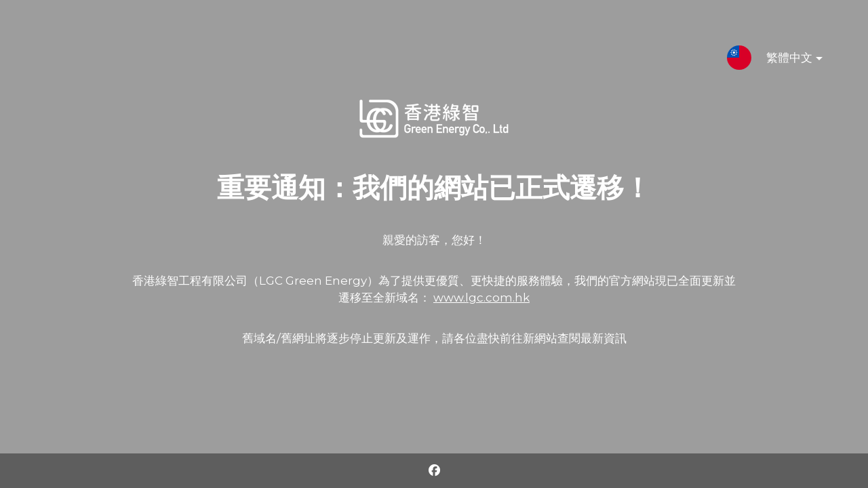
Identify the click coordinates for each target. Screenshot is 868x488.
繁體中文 (784, 60)
